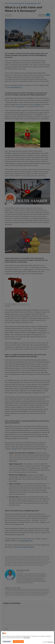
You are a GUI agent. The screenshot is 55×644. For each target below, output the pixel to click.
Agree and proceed (18, 642)
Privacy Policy (27, 638)
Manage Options (7, 642)
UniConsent (50, 642)
